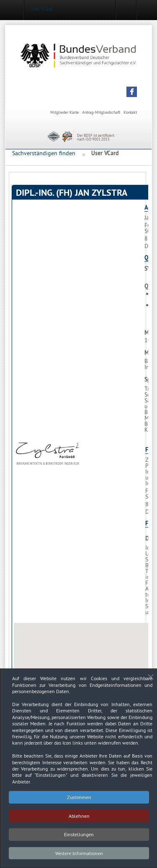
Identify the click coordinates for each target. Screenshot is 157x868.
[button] (132, 92)
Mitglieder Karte (64, 112)
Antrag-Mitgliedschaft (101, 112)
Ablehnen (79, 818)
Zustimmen (79, 800)
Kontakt (130, 112)
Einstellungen (79, 837)
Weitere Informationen (79, 856)
